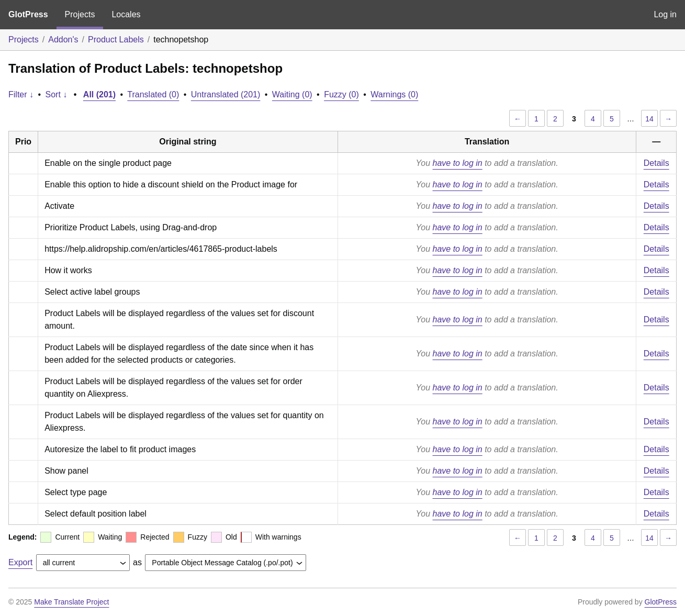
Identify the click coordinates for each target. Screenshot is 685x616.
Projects (80, 14)
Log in (665, 14)
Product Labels (116, 40)
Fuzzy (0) (341, 94)
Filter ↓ (21, 94)
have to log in (458, 163)
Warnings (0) (394, 94)
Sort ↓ (57, 94)
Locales (126, 14)
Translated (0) (153, 94)
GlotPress (28, 14)
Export (20, 562)
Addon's (63, 40)
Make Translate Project (71, 602)
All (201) (99, 94)
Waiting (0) (292, 94)
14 (649, 119)
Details (656, 163)
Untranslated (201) (226, 94)
